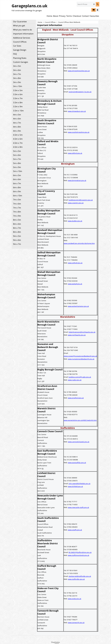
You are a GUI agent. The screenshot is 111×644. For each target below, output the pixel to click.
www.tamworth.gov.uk (76, 623)
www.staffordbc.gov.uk (76, 579)
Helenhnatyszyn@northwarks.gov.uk (82, 332)
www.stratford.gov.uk (76, 398)
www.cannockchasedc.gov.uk (79, 442)
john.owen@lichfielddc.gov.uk (79, 484)
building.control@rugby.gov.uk (80, 377)
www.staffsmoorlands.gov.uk (78, 555)
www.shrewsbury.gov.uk (77, 111)
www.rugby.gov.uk (75, 380)
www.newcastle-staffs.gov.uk (78, 507)
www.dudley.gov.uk (75, 221)
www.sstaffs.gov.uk (75, 530)
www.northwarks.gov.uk (77, 335)
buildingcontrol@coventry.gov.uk (81, 200)
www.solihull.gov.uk (75, 263)
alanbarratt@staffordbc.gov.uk (80, 576)
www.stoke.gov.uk (74, 599)
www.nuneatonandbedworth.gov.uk (81, 359)
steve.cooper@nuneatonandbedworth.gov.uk (80, 356)
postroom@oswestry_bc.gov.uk (80, 92)
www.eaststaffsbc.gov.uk (77, 463)
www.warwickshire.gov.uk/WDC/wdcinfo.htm (80, 420)
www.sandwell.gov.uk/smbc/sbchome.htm (79, 243)
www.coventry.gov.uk (76, 203)
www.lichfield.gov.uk (75, 486)
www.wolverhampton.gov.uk (78, 306)
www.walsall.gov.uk (75, 284)
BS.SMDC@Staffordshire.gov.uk (80, 552)
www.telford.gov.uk (75, 153)
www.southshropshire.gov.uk (79, 132)
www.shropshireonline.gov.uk (79, 71)
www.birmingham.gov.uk (77, 180)
